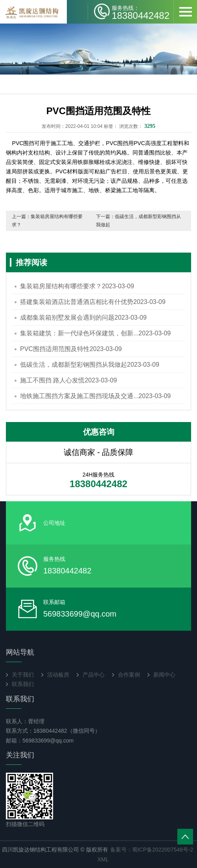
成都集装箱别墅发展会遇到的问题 (83, 318)
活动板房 (58, 675)
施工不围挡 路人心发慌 (68, 380)
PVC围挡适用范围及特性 (71, 349)
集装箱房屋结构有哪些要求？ (77, 286)
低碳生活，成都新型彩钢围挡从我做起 (90, 365)
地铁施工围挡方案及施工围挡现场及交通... (95, 396)
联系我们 (23, 684)
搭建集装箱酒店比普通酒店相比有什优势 (93, 302)
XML (103, 859)
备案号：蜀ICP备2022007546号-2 (152, 850)
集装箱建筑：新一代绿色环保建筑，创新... (95, 333)
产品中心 (94, 675)
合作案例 (129, 675)
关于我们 (23, 675)
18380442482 (141, 12)
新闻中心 (164, 675)
